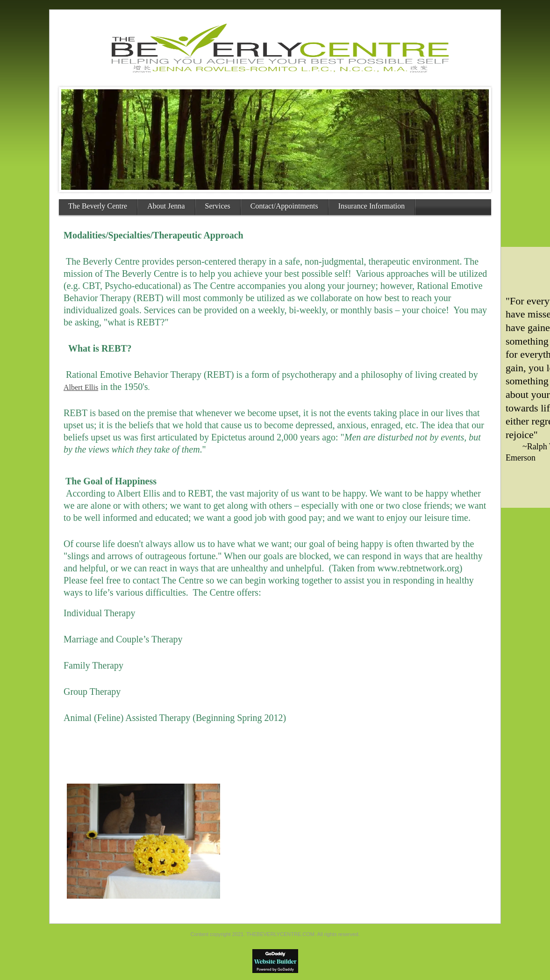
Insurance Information (372, 206)
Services (218, 206)
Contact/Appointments (284, 206)
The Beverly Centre (98, 206)
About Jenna (166, 206)
